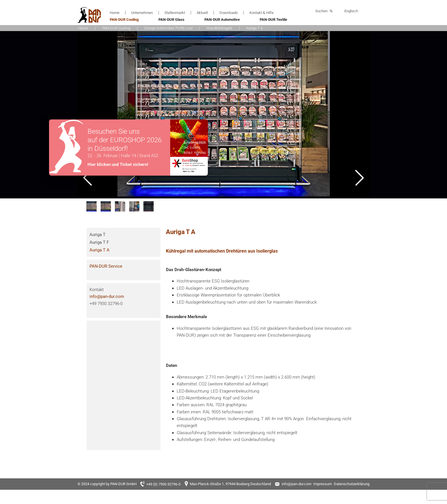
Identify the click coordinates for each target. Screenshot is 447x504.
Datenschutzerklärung (352, 484)
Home (115, 13)
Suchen (321, 11)
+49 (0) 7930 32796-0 (163, 484)
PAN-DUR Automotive (222, 20)
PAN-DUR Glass (171, 20)
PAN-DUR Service (106, 266)
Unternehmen (142, 13)
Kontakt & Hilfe (262, 13)
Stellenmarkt (175, 13)
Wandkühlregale (219, 28)
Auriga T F (99, 242)
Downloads (229, 13)
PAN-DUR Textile (273, 20)
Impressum (323, 484)
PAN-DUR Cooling (124, 20)
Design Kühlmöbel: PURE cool (168, 28)
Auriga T (97, 235)
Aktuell (202, 13)
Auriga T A (99, 250)
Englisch (351, 11)
